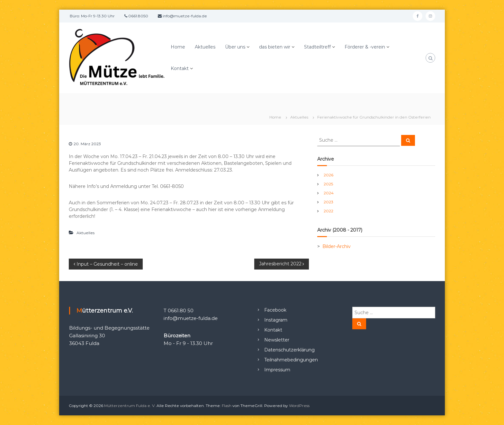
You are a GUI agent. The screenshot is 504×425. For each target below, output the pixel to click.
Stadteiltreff (317, 47)
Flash (227, 406)
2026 (328, 175)
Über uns (235, 47)
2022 (328, 211)
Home (178, 47)
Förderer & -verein (365, 47)
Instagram (276, 320)
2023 (328, 202)
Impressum (277, 370)
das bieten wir (275, 47)
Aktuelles (205, 47)
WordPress (299, 406)
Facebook (275, 310)
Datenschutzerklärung (289, 350)
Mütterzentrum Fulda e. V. (130, 406)
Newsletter (277, 340)
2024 (329, 193)
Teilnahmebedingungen (291, 360)
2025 (328, 184)
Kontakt (180, 68)
